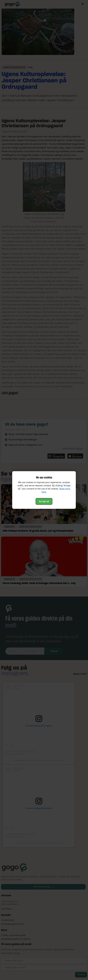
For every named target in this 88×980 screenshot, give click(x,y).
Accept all (44, 501)
